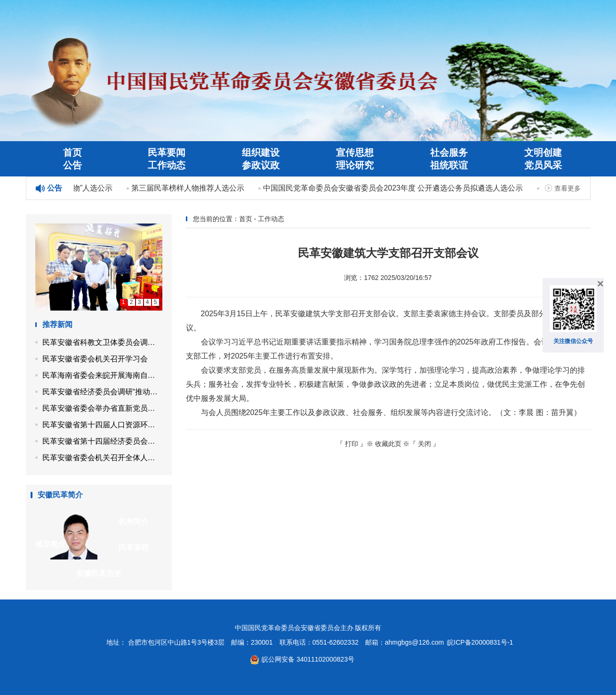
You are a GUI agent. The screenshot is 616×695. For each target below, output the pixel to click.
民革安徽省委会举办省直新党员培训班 (102, 408)
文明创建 (543, 152)
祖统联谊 (449, 165)
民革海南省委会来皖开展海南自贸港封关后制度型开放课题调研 (102, 375)
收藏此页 (388, 444)
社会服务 (449, 152)
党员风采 (543, 165)
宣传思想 (355, 152)
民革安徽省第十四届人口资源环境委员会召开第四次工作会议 (102, 425)
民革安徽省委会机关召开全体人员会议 (102, 458)
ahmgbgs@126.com (415, 642)
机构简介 (134, 522)
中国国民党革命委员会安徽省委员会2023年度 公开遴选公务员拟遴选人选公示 (394, 188)
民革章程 (134, 547)
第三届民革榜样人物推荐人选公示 (189, 188)
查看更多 (568, 188)
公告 (72, 165)
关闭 (424, 444)
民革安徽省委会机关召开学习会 (95, 359)
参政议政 (261, 165)
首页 (72, 152)
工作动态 (167, 165)
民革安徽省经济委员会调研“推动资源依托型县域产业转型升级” (102, 392)
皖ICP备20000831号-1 (480, 642)
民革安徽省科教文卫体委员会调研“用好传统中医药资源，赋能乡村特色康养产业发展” (102, 342)
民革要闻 (167, 152)
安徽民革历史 (99, 573)
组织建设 (261, 152)
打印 (352, 444)
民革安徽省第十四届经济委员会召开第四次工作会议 (102, 441)
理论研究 (355, 165)
